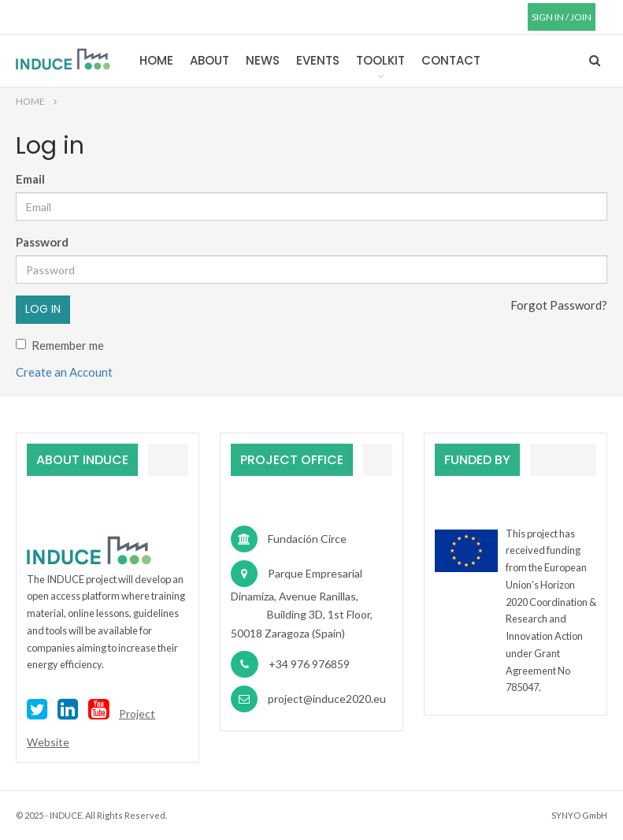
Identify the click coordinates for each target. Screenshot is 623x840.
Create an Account (64, 372)
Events (318, 60)
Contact (451, 60)
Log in (43, 309)
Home (156, 60)
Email (30, 179)
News (263, 60)
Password (42, 242)
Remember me (60, 345)
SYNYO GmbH (579, 815)
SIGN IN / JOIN (562, 17)
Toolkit (380, 60)
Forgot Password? (559, 305)
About (210, 60)
